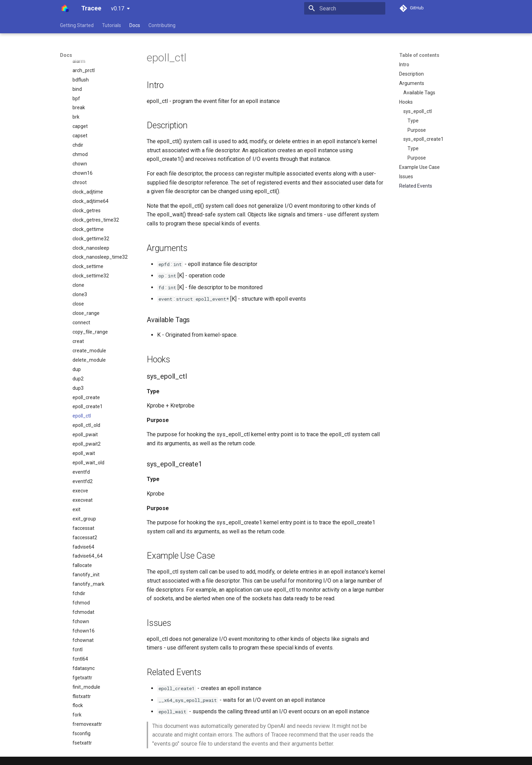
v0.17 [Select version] (118, 8)
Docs (135, 25)
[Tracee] (65, 8)
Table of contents (419, 55)
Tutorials (111, 25)
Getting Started (77, 25)
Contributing (162, 25)
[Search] (345, 8)
